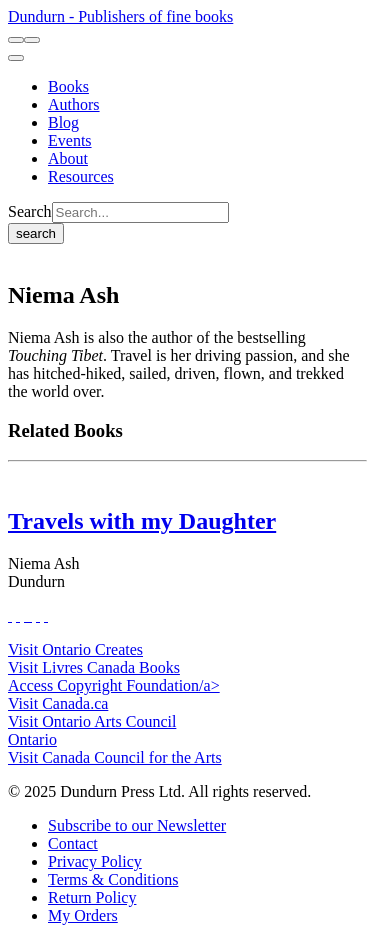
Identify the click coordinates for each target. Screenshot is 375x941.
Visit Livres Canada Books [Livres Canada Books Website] (94, 667)
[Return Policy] (92, 897)
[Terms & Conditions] (113, 879)
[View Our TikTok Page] (26, 615)
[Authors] (74, 104)
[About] (68, 158)
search (36, 233)
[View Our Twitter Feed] (18, 615)
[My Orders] (83, 915)
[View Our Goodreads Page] (46, 615)
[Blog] (63, 122)
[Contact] (73, 843)
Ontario (32, 739)
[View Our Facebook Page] (10, 615)
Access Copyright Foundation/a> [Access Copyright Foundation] (114, 685)
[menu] (16, 58)
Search (30, 211)
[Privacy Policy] (95, 861)
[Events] (70, 140)
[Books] (68, 86)
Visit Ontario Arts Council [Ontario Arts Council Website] (92, 721)
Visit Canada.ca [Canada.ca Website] (58, 703)
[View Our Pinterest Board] (38, 615)
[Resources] (81, 176)
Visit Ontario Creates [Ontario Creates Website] (75, 649)
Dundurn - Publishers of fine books (120, 16)
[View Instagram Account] (30, 615)
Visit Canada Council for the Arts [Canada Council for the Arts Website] (115, 757)
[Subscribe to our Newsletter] (137, 825)
